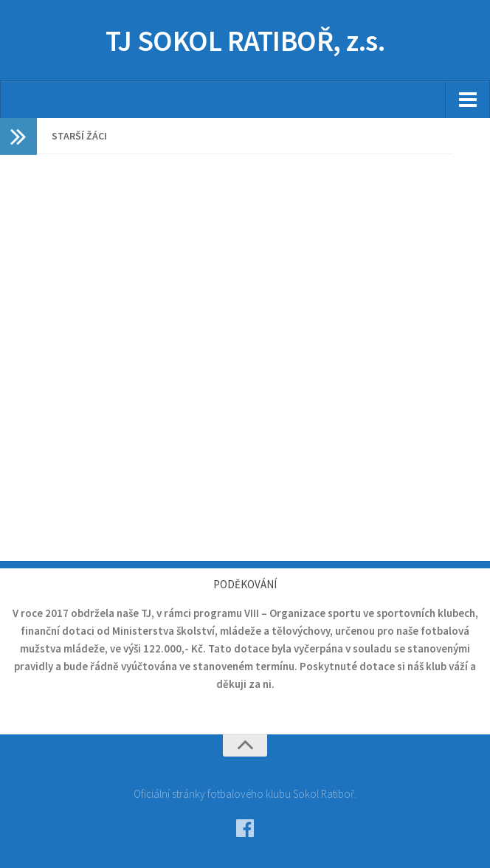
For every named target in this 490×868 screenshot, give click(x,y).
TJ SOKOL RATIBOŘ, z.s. (245, 41)
